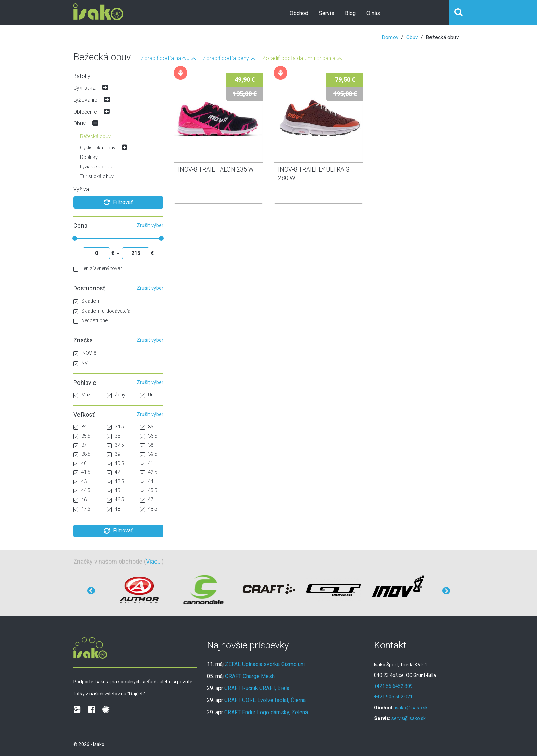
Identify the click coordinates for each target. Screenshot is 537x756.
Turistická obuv (97, 177)
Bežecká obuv (95, 136)
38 (147, 445)
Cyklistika (84, 88)
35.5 (82, 436)
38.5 (82, 454)
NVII (82, 363)
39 (114, 454)
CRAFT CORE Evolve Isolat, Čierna (265, 700)
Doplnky (89, 157)
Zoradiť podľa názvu (165, 58)
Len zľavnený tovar (98, 269)
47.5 (82, 509)
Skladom (87, 301)
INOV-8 (85, 353)
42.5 (149, 472)
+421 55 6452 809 (393, 686)
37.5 (115, 445)
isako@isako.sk (411, 708)
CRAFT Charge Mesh (250, 676)
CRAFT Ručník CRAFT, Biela (257, 688)
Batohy (82, 76)
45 (114, 490)
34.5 (115, 427)
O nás (373, 13)
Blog (350, 13)
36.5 (149, 436)
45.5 (149, 490)
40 (80, 463)
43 (80, 482)
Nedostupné (90, 321)
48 (114, 509)
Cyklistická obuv (98, 148)
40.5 (115, 463)
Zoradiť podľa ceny (226, 58)
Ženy (116, 395)
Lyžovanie (85, 100)
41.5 (82, 472)
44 (147, 482)
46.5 (115, 500)
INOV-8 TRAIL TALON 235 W (216, 169)
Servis (327, 13)
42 (114, 472)
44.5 (82, 490)
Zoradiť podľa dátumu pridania (299, 58)
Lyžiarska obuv (96, 167)
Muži (82, 395)
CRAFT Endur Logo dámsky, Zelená (266, 712)
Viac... (154, 561)
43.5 (115, 482)
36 (114, 436)
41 (147, 463)
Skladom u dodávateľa (102, 311)
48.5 (149, 509)
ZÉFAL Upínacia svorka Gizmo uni (265, 664)
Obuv (412, 37)
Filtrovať (118, 202)
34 (80, 427)
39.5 (149, 454)
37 (80, 445)
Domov (390, 37)
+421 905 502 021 (393, 697)
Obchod (299, 13)
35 (147, 427)
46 (80, 500)
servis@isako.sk (409, 718)
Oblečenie (85, 112)
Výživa (81, 189)
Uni (147, 395)
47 (147, 500)
